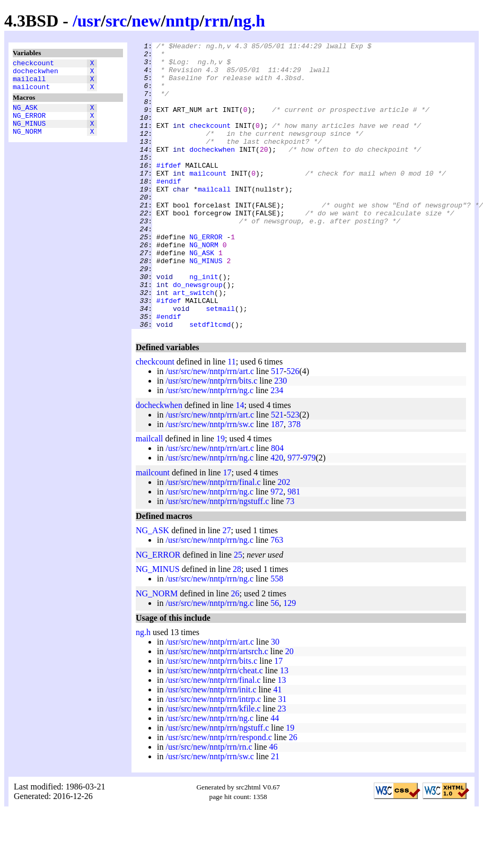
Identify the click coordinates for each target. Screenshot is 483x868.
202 (284, 539)
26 (235, 651)
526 (293, 428)
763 (277, 597)
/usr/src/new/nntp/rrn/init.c (211, 747)
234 (277, 448)
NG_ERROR (29, 125)
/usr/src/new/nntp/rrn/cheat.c (214, 728)
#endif (169, 210)
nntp (182, 21)
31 (282, 756)
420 (277, 515)
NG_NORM (27, 144)
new (146, 21)
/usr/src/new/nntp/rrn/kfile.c (213, 766)
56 (275, 660)
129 (289, 660)
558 (277, 636)
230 (280, 438)
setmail (220, 362)
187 (277, 481)
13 (284, 728)
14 (240, 462)
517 (277, 428)
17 (227, 530)
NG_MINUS (29, 134)
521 (277, 472)
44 (275, 775)
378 (294, 481)
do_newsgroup (198, 334)
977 (294, 515)
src (116, 21)
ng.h (249, 21)
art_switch (194, 343)
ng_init (204, 324)
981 (294, 549)
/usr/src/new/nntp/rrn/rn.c (209, 804)
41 (278, 747)
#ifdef (169, 190)
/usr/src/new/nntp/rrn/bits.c (211, 438)
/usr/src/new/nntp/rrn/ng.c (209, 448)
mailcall (29, 83)
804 (277, 505)
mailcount (31, 93)
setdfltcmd (210, 381)
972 (277, 549)
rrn (216, 21)
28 (237, 626)
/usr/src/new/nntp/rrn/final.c (213, 539)
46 (274, 804)
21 (275, 814)
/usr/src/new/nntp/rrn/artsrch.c (217, 709)
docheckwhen (36, 74)
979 (310, 515)
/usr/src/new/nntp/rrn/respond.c (218, 795)
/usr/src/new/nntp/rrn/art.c (210, 428)
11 (231, 419)
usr (89, 21)
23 (282, 766)
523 (293, 472)
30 (275, 699)
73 (290, 558)
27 (227, 588)
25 (238, 612)
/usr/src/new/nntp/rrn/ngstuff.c (217, 558)
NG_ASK (25, 115)
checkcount (33, 64)
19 (221, 496)
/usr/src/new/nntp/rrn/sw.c (209, 481)
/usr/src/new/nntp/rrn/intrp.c (213, 756)
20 (289, 709)
